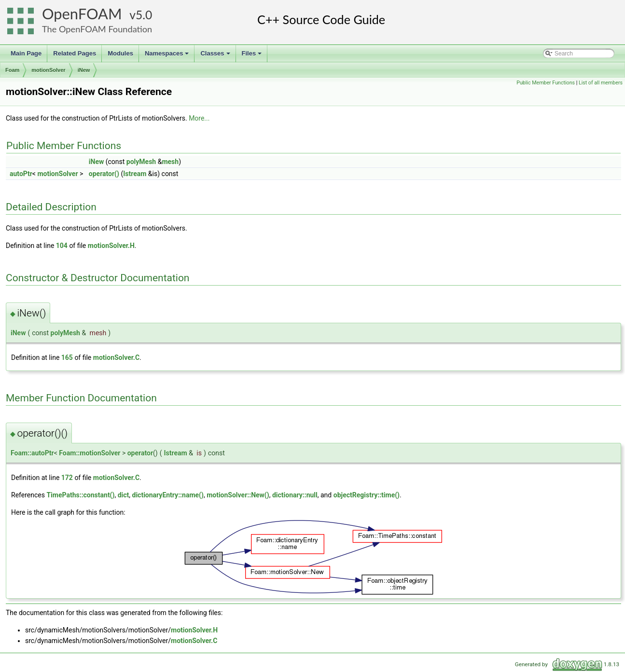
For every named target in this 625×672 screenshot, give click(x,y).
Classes (216, 56)
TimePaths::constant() (80, 495)
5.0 (144, 15)
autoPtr (21, 174)
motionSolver (48, 70)
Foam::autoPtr (32, 453)
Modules (120, 53)
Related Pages (75, 53)
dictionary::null (295, 495)
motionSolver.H (111, 246)
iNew (84, 70)
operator (140, 453)
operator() (104, 174)
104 (62, 246)
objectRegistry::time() (367, 495)
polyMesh (141, 162)
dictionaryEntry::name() (168, 495)
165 (67, 357)
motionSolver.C (116, 357)
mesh (170, 162)
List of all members (601, 83)
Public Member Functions (546, 83)
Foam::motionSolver (90, 453)
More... (199, 118)
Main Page (26, 53)
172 (67, 478)
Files (253, 56)
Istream (135, 174)
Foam (12, 70)
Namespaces (168, 56)
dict (124, 495)
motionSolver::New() (238, 495)
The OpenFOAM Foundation (97, 29)
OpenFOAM (82, 14)
